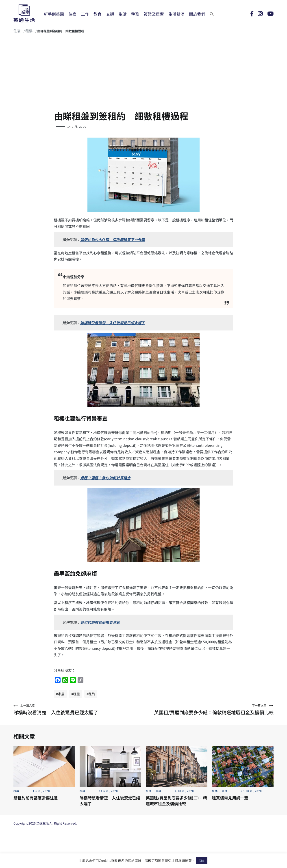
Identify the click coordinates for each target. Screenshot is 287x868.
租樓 (29, 31)
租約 (92, 694)
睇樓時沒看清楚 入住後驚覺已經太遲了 (113, 323)
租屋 (76, 694)
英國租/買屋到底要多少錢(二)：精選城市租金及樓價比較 (176, 800)
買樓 (159, 791)
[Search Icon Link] (212, 14)
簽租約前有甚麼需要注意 (100, 622)
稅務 (135, 14)
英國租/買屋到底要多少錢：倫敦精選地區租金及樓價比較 (209, 709)
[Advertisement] (143, 74)
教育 (98, 14)
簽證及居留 (154, 14)
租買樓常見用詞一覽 (230, 798)
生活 (123, 14)
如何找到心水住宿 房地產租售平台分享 (113, 240)
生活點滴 (176, 14)
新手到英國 (54, 14)
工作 (85, 14)
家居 (61, 694)
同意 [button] (202, 861)
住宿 (72, 14)
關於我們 (197, 14)
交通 (110, 14)
